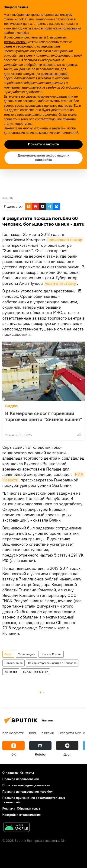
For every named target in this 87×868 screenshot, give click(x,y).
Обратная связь (29, 808)
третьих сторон (15, 42)
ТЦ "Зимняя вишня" (35, 672)
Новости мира (13, 663)
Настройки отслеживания (21, 815)
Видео (11, 406)
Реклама (9, 808)
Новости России (51, 654)
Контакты (27, 773)
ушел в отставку (60, 283)
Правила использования (21, 779)
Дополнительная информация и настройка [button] (44, 158)
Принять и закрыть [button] (43, 144)
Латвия (48, 733)
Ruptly (9, 198)
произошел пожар (65, 240)
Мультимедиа (26, 654)
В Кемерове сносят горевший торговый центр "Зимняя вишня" (43, 419)
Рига (33, 733)
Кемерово (11, 672)
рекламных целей (54, 74)
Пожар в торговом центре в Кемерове (52, 663)
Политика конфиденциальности (26, 785)
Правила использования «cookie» (27, 791)
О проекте (10, 773)
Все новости (13, 733)
